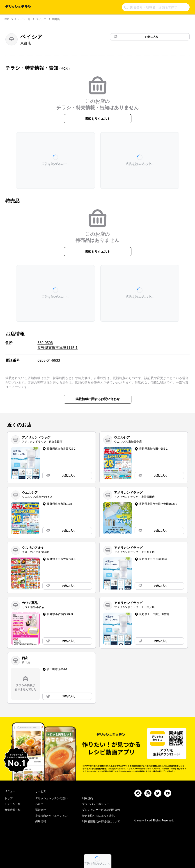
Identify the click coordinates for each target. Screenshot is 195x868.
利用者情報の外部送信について (101, 821)
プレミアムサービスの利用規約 (101, 810)
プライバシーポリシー (96, 804)
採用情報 (41, 821)
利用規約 (87, 798)
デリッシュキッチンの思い (51, 798)
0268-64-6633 (49, 360)
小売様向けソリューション (51, 816)
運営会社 (41, 810)
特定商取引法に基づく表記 (98, 816)
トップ (9, 798)
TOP (6, 19)
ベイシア (41, 19)
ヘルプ (39, 804)
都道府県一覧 (13, 810)
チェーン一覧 (22, 19)
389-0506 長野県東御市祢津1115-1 (57, 345)
